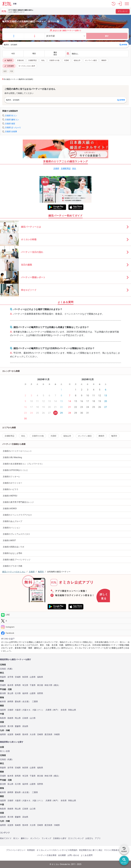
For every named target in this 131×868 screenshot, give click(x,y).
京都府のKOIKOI (10, 508)
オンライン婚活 (91, 60)
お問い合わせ (73, 855)
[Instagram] (65, 627)
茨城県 (3, 685)
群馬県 (18, 685)
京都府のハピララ (11, 489)
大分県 (33, 734)
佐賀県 (10, 734)
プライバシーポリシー (16, 850)
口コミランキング (76, 838)
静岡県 (10, 702)
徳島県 (3, 726)
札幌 (10, 669)
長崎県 (18, 734)
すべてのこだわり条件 (27, 66)
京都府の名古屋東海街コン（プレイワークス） (23, 464)
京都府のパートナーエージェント (17, 451)
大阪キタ (26, 710)
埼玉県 (25, 685)
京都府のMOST (9, 540)
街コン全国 (5, 751)
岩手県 (10, 677)
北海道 (3, 669)
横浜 (56, 685)
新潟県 (3, 693)
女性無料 (9, 66)
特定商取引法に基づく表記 (91, 850)
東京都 (40, 685)
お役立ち (89, 838)
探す (107, 36)
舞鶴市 (104, 60)
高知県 (25, 726)
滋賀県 (3, 710)
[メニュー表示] (127, 4)
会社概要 (62, 855)
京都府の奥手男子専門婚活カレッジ (18, 502)
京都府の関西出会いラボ (13, 547)
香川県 (10, 726)
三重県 (35, 702)
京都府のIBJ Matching (12, 457)
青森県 (3, 677)
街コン (16, 838)
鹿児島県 (48, 734)
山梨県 (33, 693)
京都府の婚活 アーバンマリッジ (17, 560)
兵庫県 (49, 710)
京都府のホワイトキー (12, 483)
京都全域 (20, 60)
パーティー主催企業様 (47, 855)
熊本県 (25, 734)
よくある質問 (87, 855)
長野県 (40, 693)
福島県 (40, 677)
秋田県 (25, 677)
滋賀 (5, 71)
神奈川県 (48, 685)
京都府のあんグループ (12, 521)
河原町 (67, 60)
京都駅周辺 (32, 60)
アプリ (98, 838)
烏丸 (43, 60)
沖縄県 (57, 734)
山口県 (33, 718)
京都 (15, 4)
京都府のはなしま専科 (12, 553)
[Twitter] (65, 621)
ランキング (46, 838)
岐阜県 (3, 702)
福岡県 (3, 734)
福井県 (25, 693)
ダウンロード (123, 11)
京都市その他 (54, 60)
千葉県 (33, 685)
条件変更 (123, 45)
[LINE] (65, 615)
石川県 (18, 693)
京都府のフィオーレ (12, 477)
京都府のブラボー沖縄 (12, 566)
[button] (114, 4)
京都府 (56, 168)
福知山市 (77, 60)
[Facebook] (65, 633)
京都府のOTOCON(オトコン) (15, 470)
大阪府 (18, 710)
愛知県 (18, 702)
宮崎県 (40, 734)
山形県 (33, 677)
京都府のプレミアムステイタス (16, 534)
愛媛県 (18, 726)
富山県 (10, 693)
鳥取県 (3, 718)
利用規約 (31, 850)
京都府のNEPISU (10, 496)
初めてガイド (6, 838)
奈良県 (64, 710)
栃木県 (10, 685)
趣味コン (25, 838)
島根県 (10, 718)
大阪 (11, 71)
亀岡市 (8, 60)
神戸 (55, 710)
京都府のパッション (12, 528)
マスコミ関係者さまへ (114, 850)
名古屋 (26, 702)
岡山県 (18, 718)
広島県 (25, 718)
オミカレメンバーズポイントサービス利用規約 (57, 850)
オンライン (35, 838)
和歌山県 (72, 710)
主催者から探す (60, 838)
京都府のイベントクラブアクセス (17, 515)
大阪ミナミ (37, 710)
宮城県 (18, 677)
